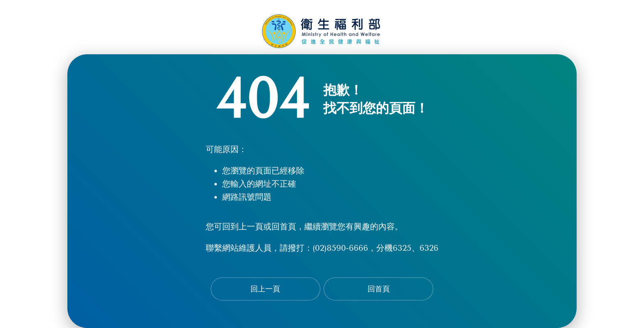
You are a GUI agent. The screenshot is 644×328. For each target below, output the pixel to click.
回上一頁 (265, 289)
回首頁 (379, 289)
